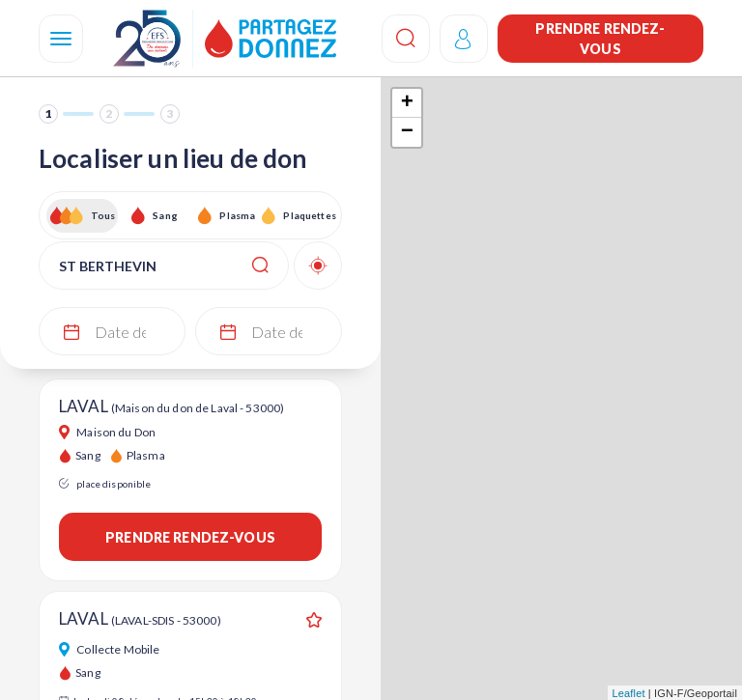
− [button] (407, 132)
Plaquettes (309, 215)
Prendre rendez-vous (600, 39)
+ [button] (407, 103)
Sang (165, 215)
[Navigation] (61, 39)
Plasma (237, 215)
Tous (103, 215)
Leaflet (629, 693)
